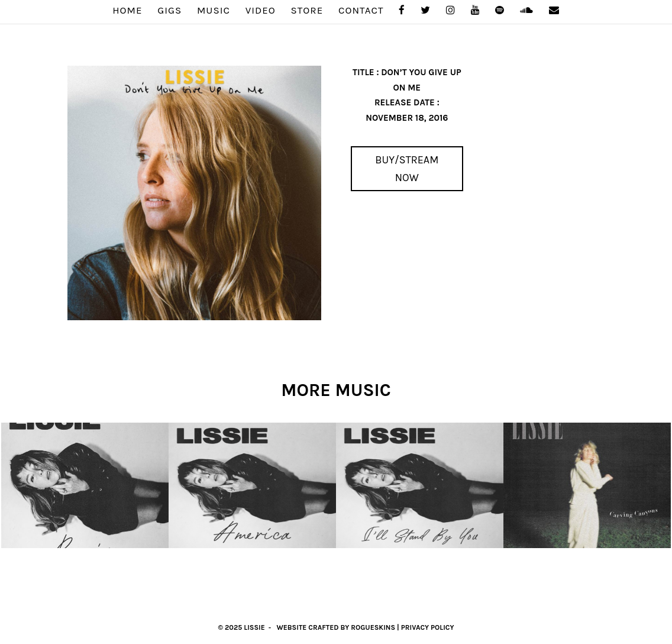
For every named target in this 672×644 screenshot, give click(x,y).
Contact (361, 11)
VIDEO (261, 11)
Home (127, 11)
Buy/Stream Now (407, 169)
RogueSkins (373, 627)
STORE (307, 11)
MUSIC (214, 11)
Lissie (254, 627)
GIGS (169, 11)
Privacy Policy (428, 627)
